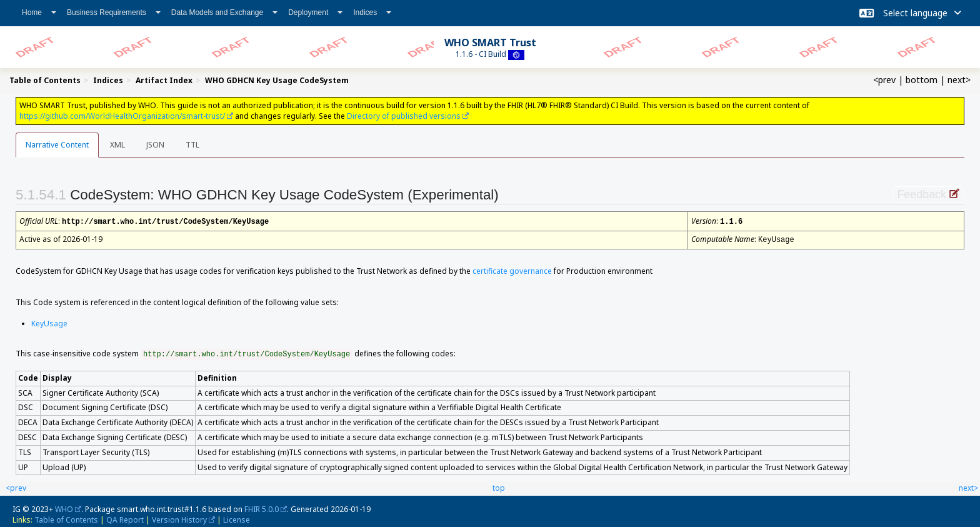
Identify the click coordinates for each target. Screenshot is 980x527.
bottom (922, 80)
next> (959, 80)
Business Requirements (114, 13)
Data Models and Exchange (224, 13)
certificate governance (512, 270)
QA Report (125, 519)
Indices (372, 13)
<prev (884, 80)
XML (117, 145)
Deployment (315, 13)
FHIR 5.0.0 (262, 508)
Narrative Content (57, 145)
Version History (179, 519)
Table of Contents (66, 519)
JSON (155, 145)
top (499, 487)
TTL (192, 145)
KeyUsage (49, 322)
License (237, 519)
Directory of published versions (404, 116)
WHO (64, 508)
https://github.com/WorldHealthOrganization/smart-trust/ (122, 116)
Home (39, 13)
